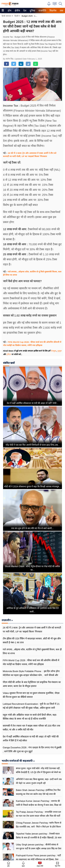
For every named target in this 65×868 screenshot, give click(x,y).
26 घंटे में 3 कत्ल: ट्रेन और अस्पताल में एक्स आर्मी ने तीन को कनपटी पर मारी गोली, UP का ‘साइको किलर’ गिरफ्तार (32, 630)
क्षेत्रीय (17, 11)
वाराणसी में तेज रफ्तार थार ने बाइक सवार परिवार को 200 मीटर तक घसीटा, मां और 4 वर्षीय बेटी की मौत (31, 728)
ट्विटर (9, 354)
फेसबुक (53, 351)
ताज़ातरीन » (7, 620)
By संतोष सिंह (8, 59)
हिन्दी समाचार (7, 16)
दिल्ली (16, 16)
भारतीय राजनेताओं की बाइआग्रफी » (18, 761)
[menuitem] (10, 10)
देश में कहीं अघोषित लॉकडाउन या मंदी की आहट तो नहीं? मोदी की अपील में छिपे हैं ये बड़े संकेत (31, 739)
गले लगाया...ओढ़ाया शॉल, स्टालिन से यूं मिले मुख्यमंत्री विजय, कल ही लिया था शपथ (32, 651)
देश (25, 11)
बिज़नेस (53, 11)
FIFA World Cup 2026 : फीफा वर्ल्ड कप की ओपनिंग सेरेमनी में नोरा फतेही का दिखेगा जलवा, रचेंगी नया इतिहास (31, 662)
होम (9, 11)
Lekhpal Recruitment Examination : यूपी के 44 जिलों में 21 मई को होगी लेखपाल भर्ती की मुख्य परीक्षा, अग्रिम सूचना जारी (31, 706)
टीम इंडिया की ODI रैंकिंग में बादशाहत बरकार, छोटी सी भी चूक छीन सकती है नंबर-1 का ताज (32, 641)
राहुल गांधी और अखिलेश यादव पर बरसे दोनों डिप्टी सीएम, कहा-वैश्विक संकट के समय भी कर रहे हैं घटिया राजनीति (30, 717)
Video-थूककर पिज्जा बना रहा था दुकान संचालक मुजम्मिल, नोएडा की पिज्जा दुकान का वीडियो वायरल (31, 695)
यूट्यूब (59, 351)
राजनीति (42, 11)
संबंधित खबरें (9, 363)
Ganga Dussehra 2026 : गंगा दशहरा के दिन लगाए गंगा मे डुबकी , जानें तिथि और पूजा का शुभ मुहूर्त (32, 749)
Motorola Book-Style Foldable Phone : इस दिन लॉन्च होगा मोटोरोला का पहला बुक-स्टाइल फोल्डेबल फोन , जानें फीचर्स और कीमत (31, 675)
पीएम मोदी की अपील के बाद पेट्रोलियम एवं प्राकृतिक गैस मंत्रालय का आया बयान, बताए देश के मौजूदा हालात (32, 684)
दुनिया (32, 11)
